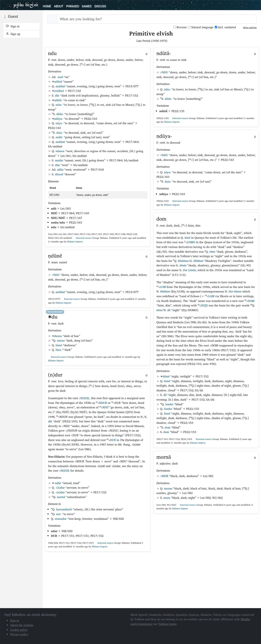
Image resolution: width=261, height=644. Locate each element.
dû (169, 310)
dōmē (166, 376)
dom (168, 427)
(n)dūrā (59, 91)
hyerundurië (64, 509)
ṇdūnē (58, 81)
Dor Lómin (189, 270)
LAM (211, 296)
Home (47, 6)
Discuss (100, 6)
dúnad (59, 174)
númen (60, 151)
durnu (58, 336)
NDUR (103, 403)
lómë (187, 238)
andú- (59, 137)
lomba (169, 404)
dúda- (60, 114)
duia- (60, 133)
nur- (59, 514)
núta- (59, 105)
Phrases (72, 6)
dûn (57, 165)
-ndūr (58, 483)
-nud (60, 77)
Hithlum (198, 261)
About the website (22, 625)
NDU (57, 275)
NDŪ (106, 407)
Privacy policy (19, 634)
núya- (59, 123)
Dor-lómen (235, 291)
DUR (113, 440)
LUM (163, 287)
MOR (165, 476)
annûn (59, 160)
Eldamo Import (75, 242)
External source (82, 238)
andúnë (60, 86)
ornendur (61, 519)
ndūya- (59, 119)
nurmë (61, 497)
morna (168, 488)
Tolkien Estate (168, 624)
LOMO (191, 242)
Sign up (13, 34)
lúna (58, 350)
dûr (57, 95)
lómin (183, 265)
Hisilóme (183, 261)
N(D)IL (85, 398)
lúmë (59, 345)
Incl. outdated (225, 27)
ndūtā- (58, 100)
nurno (61, 340)
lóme (212, 252)
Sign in (13, 26)
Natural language (201, 27)
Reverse (180, 27)
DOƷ (204, 305)
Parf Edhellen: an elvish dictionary (26, 5)
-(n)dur (60, 488)
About (58, 6)
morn (167, 498)
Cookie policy (19, 630)
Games (87, 6)
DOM (251, 301)
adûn (60, 170)
